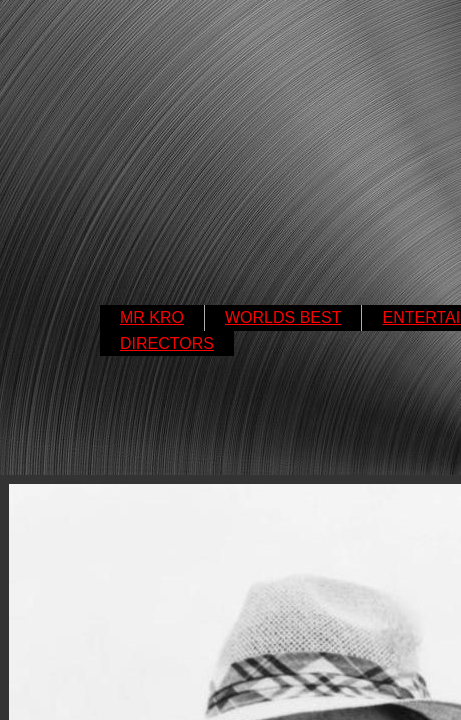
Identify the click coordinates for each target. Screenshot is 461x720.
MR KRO (152, 317)
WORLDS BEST (283, 317)
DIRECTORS (167, 343)
